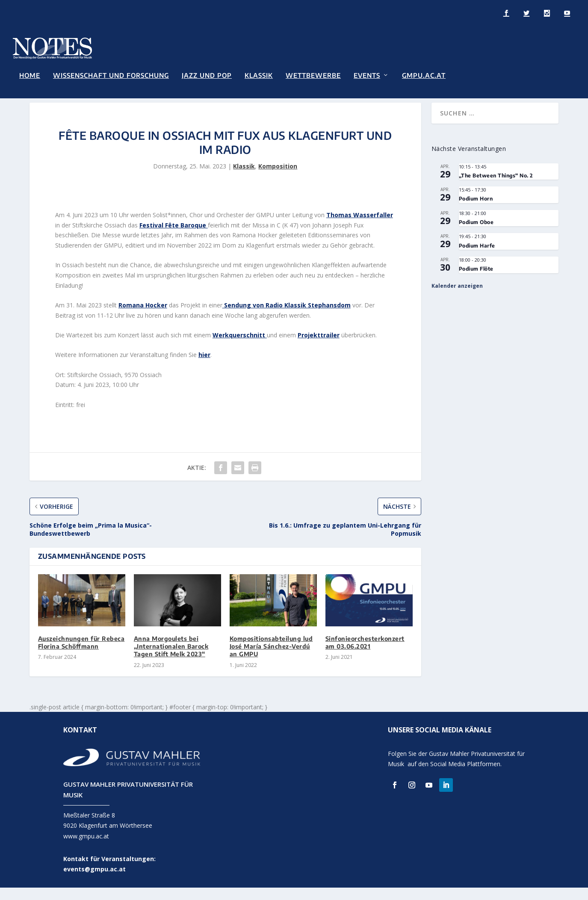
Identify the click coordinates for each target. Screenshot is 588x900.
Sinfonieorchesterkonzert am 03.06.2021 (365, 654)
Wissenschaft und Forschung (111, 75)
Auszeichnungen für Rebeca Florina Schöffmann (81, 654)
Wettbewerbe (313, 75)
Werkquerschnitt (240, 347)
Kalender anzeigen (457, 298)
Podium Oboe (476, 234)
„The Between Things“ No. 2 (496, 187)
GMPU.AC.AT (424, 75)
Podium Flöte (476, 281)
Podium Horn (476, 211)
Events (367, 75)
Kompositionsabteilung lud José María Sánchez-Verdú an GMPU (271, 658)
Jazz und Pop (207, 75)
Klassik (259, 75)
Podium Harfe (477, 258)
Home (30, 75)
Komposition (278, 179)
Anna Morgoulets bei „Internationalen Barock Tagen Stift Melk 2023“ (171, 658)
